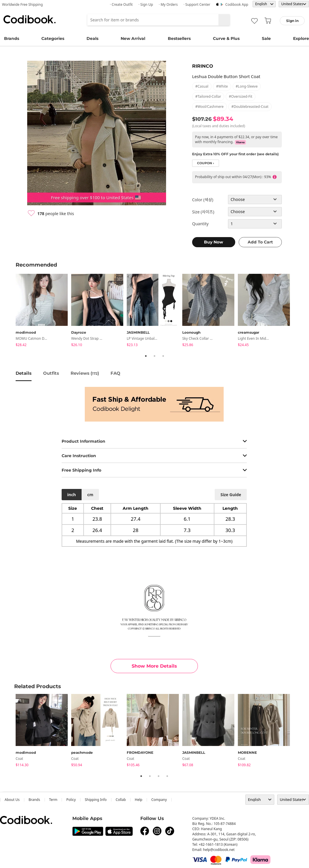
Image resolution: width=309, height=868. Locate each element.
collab (121, 800)
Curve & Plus (226, 38)
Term (53, 800)
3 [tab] (163, 356)
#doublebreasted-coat (250, 107)
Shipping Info (96, 800)
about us (12, 800)
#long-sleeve (247, 86)
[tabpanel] (43, 311)
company (159, 800)
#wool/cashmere (209, 107)
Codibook (30, 19)
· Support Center (197, 4)
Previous (11, 311)
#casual (202, 86)
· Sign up (146, 4)
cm (90, 495)
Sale (266, 38)
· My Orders (168, 4)
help (139, 800)
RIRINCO (203, 66)
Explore (301, 38)
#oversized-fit (241, 96)
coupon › (206, 163)
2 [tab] (154, 356)
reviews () (85, 373)
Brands (12, 38)
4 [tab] (167, 776)
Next (298, 311)
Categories (53, 38)
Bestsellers (179, 38)
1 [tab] (146, 356)
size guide (231, 495)
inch (72, 495)
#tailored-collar (208, 96)
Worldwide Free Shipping (22, 4)
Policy (71, 800)
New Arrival (133, 38)
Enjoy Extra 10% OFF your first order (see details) (235, 154)
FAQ (115, 373)
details (24, 373)
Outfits (51, 373)
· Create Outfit (121, 4)
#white (222, 86)
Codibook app (237, 4)
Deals (92, 38)
